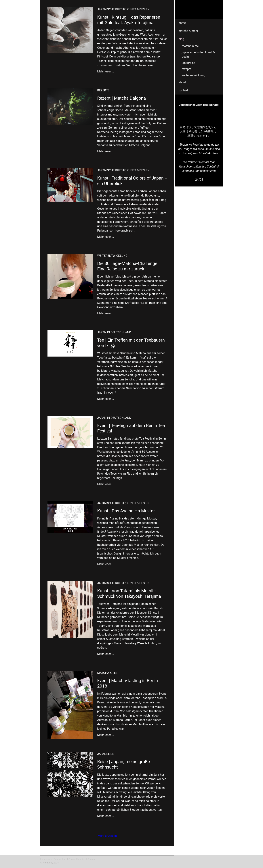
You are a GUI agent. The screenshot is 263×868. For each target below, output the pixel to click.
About (182, 82)
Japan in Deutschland (114, 332)
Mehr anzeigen (107, 836)
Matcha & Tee (190, 46)
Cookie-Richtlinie (77, 859)
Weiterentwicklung (194, 75)
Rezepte (187, 69)
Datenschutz (60, 859)
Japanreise (188, 63)
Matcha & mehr (188, 31)
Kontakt (183, 90)
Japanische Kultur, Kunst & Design (198, 54)
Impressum (46, 859)
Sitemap (92, 859)
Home (182, 23)
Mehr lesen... (105, 71)
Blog (181, 39)
